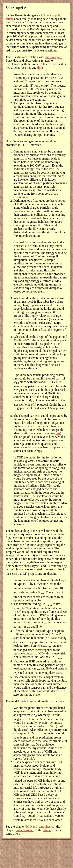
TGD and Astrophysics (40, 827)
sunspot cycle (54, 57)
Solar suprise (16, 8)
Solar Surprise (24, 830)
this (29, 68)
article (47, 830)
